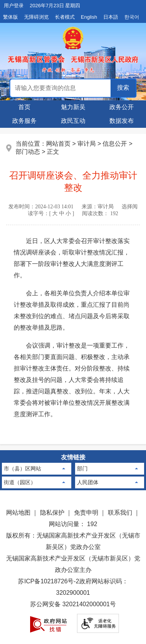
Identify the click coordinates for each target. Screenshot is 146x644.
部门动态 (28, 152)
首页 (24, 107)
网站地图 (18, 513)
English (89, 17)
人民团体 (88, 482)
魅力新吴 (73, 107)
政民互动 (73, 121)
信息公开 (115, 144)
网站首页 (58, 144)
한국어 (132, 17)
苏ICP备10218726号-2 (48, 581)
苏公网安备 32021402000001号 (73, 604)
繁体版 (10, 17)
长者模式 (65, 17)
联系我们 (120, 513)
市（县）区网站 (22, 469)
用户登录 (14, 6)
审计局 (87, 144)
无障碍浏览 (36, 17)
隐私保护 (52, 513)
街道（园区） (20, 482)
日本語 (111, 17)
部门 (82, 469)
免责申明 (86, 513)
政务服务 (24, 121)
